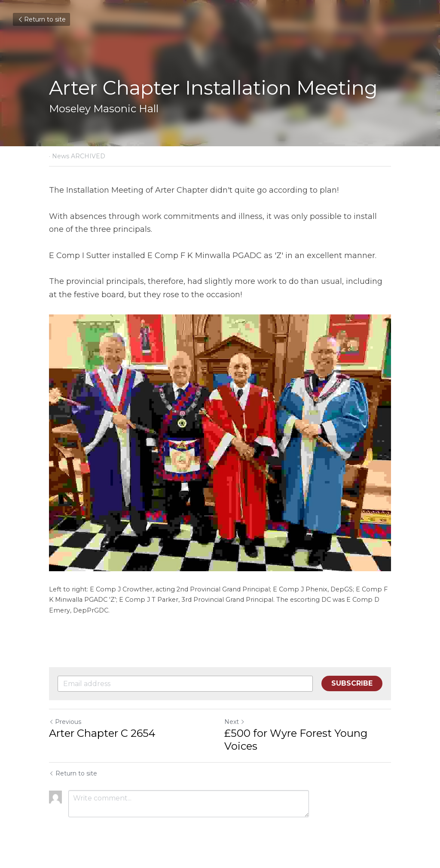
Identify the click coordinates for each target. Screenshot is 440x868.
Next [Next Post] (235, 722)
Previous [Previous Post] (65, 722)
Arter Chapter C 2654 (102, 733)
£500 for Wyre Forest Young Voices (296, 740)
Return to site (41, 19)
